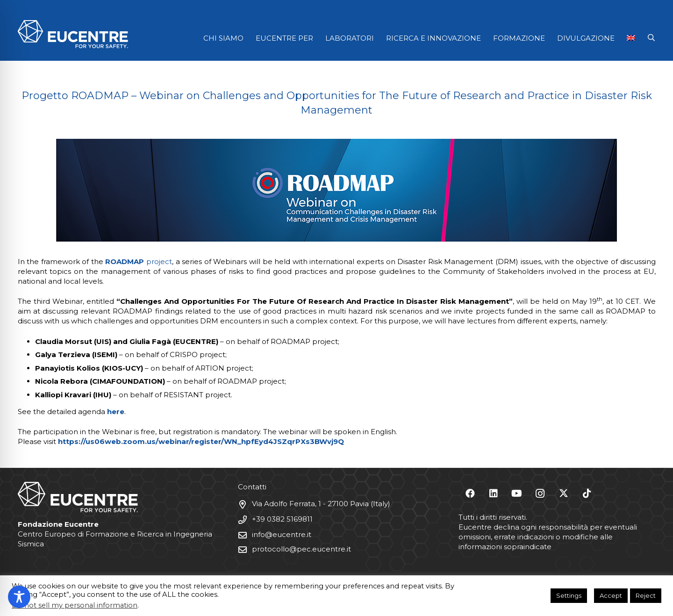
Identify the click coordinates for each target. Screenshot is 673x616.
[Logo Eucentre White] (73, 34)
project (139, 261)
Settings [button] (569, 595)
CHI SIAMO (223, 38)
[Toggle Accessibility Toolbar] (19, 597)
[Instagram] (540, 494)
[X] (564, 494)
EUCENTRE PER (284, 38)
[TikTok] (587, 494)
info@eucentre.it (282, 534)
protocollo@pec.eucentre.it (301, 549)
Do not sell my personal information (75, 605)
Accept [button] (611, 595)
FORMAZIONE (519, 38)
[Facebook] (470, 494)
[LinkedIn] (494, 494)
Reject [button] (646, 595)
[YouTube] (517, 494)
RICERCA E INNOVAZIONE (433, 38)
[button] (651, 38)
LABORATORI (350, 38)
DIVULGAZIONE (586, 38)
